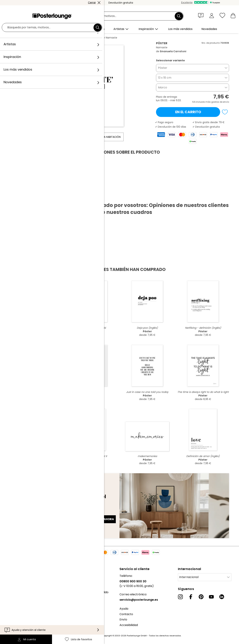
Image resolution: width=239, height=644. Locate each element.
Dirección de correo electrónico (34, 513)
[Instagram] (180, 597)
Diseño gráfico (55, 38)
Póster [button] (163, 68)
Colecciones (11, 587)
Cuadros (37, 38)
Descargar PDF (24, 196)
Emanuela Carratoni (81, 38)
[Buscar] (179, 16)
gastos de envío (93, 636)
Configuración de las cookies (23, 621)
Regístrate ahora (99, 519)
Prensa (8, 596)
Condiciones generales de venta (25, 610)
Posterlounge (20, 38)
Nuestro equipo (13, 581)
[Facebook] (191, 597)
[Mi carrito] (233, 15)
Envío (123, 619)
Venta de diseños (15, 601)
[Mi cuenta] (212, 15)
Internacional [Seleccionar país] (189, 577)
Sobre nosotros (13, 576)
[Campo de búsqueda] (124, 16)
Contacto (126, 614)
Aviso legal (10, 626)
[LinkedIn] (222, 597)
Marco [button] (163, 87)
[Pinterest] (201, 597)
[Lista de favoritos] (222, 15)
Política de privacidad (18, 616)
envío (226, 102)
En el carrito (188, 112)
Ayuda (124, 609)
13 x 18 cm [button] (165, 78)
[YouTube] (211, 597)
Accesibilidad (129, 625)
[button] (202, 15)
